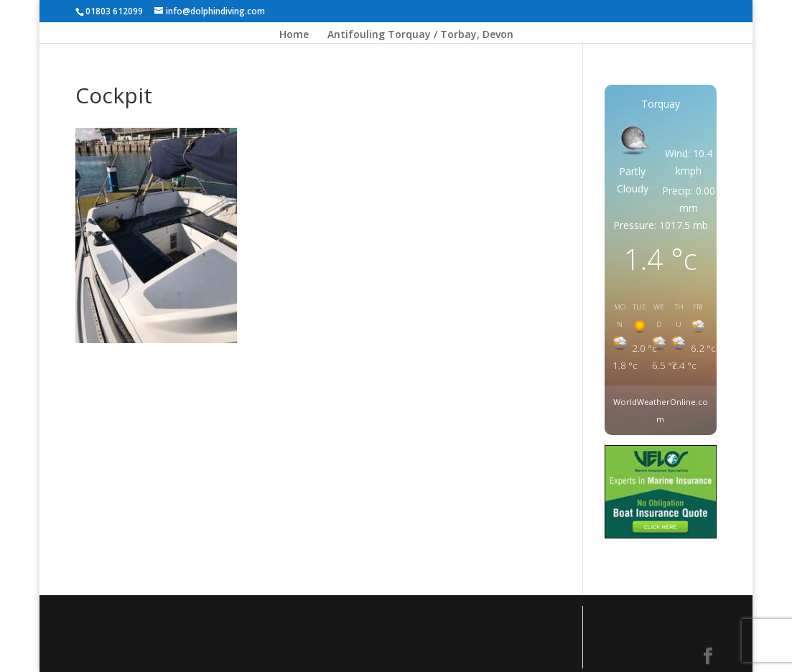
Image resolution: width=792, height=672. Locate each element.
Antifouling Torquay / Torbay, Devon (420, 35)
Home (294, 35)
